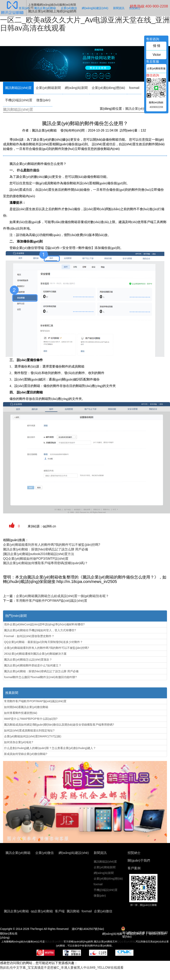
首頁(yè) (24, 8)
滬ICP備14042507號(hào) (88, 929)
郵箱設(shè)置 (135, 934)
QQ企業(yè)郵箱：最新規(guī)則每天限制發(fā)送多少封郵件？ (43, 642)
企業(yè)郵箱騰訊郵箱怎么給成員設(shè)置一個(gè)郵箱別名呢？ (62, 596)
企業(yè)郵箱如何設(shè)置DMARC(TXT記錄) (33, 736)
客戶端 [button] (60, 911)
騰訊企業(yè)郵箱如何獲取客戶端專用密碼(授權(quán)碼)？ (45, 563)
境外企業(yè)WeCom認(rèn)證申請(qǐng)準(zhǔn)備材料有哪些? (44, 624)
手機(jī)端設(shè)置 (19, 100)
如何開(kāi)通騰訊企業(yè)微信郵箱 (26, 707)
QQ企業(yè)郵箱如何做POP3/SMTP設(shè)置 (36, 559)
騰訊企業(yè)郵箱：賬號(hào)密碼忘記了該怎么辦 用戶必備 (46, 549)
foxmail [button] (87, 911)
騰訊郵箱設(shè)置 (18, 88)
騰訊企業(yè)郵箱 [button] (16, 911)
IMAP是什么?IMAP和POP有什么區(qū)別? (31, 719)
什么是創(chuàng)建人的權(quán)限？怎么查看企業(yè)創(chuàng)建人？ (50, 748)
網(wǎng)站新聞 (76, 88)
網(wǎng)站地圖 (112, 934)
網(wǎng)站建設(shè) (95, 8)
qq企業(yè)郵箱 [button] (42, 911)
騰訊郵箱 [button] (73, 911)
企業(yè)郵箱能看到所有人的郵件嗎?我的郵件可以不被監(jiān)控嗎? (52, 545)
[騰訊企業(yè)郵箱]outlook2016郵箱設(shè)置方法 (39, 554)
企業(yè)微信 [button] (103, 911)
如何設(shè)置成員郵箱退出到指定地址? (29, 730)
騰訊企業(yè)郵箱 (45, 8)
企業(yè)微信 (69, 8)
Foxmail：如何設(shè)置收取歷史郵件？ (29, 636)
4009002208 (156, 107)
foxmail (134, 88)
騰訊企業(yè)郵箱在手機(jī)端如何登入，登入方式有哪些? (40, 630)
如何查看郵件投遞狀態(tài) (21, 713)
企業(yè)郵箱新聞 (48, 88)
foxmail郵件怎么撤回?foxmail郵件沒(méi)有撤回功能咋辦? (40, 677)
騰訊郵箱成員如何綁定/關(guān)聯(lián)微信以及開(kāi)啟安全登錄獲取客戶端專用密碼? (59, 725)
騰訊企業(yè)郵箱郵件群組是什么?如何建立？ (33, 665)
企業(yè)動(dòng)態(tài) (108, 88)
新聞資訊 (119, 8)
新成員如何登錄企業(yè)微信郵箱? (26, 754)
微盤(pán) (43, 100)
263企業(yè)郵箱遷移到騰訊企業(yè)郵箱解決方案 (35, 654)
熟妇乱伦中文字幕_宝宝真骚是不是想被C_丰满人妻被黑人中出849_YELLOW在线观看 (62, 968)
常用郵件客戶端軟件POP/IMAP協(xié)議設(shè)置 (52, 601)
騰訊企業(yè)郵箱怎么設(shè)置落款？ (28, 660)
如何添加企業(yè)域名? (19, 742)
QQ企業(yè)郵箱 (126, 942)
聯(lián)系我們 (158, 934)
